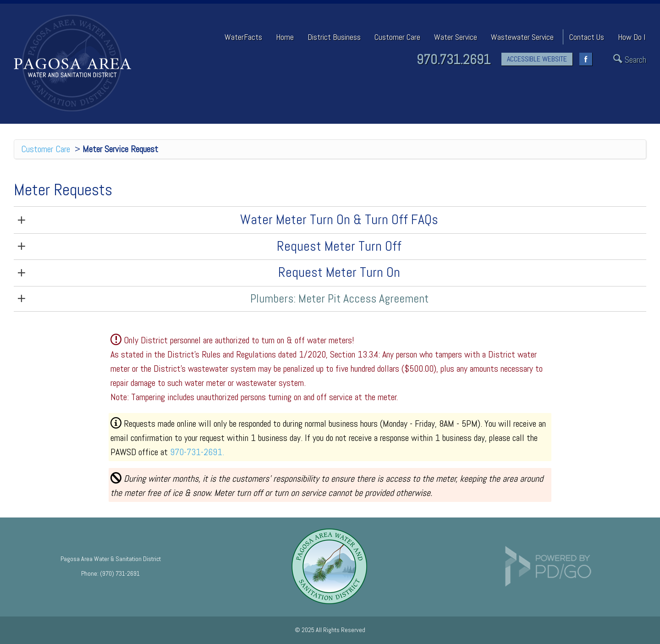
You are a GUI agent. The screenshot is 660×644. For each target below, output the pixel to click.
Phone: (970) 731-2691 (110, 573)
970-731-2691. (197, 452)
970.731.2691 (454, 60)
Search (635, 60)
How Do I (632, 37)
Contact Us (587, 37)
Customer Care (46, 149)
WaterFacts (243, 37)
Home (285, 37)
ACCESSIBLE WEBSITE (537, 59)
